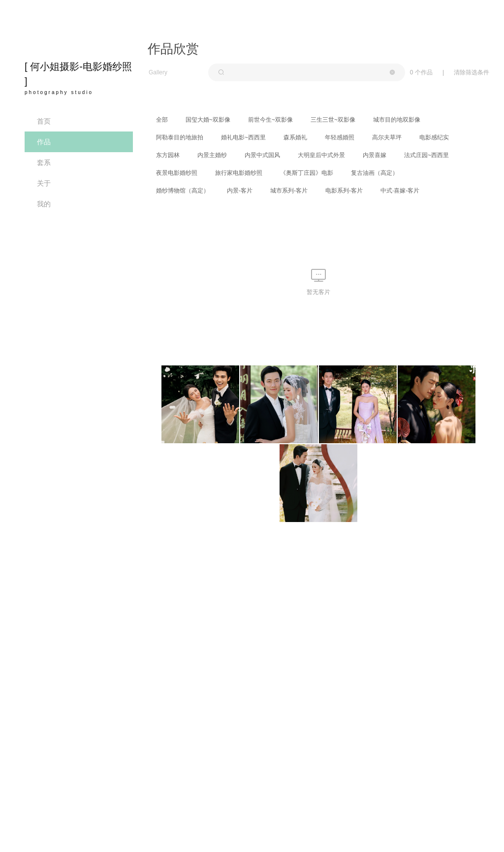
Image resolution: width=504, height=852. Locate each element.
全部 (162, 120)
